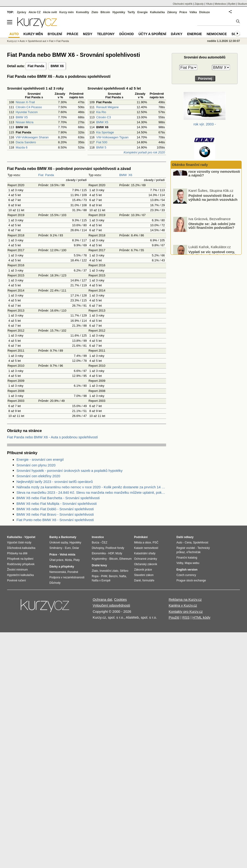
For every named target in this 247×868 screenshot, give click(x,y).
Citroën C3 (104, 117)
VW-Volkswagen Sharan (32, 137)
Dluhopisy (98, 548)
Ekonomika (99, 553)
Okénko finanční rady (190, 165)
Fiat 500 (102, 142)
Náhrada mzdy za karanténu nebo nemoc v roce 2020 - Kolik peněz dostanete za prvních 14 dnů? (91, 487)
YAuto (209, 4)
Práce (183, 12)
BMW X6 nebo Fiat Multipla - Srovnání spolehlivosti (57, 504)
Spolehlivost (201, 543)
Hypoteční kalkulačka (20, 575)
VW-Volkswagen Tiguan (112, 137)
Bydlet (232, 4)
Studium (242, 4)
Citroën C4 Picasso (29, 107)
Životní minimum (17, 570)
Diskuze (205, 12)
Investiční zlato (109, 571)
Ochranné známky (145, 559)
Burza (95, 543)
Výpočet (30, 537)
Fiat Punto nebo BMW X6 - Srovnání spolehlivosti (55, 520)
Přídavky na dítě (17, 553)
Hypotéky (119, 12)
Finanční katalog (187, 558)
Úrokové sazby (59, 543)
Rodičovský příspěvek (21, 564)
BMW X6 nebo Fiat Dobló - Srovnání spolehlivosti (55, 509)
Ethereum (125, 559)
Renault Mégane (107, 107)
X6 (130, 175)
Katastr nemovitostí (146, 548)
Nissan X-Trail (25, 102)
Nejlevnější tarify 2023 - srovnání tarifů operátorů (55, 482)
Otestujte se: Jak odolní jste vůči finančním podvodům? (212, 236)
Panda (50, 175)
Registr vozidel (186, 548)
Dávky (177, 34)
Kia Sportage (105, 132)
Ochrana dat (102, 599)
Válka (193, 12)
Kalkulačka (157, 12)
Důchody (55, 583)
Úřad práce (56, 560)
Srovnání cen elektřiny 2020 (38, 476)
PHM (104, 576)
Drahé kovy (99, 565)
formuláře (148, 580)
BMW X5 (22, 117)
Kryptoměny (99, 559)
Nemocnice (217, 34)
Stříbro (124, 571)
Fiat (41, 175)
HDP (111, 553)
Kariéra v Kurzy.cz (183, 605)
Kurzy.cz (12, 41)
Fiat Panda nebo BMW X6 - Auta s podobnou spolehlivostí (52, 437)
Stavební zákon (144, 575)
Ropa (95, 576)
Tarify (131, 12)
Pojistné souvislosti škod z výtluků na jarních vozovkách (213, 208)
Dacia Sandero (26, 142)
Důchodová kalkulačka (21, 548)
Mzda (68, 560)
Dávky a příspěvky (62, 567)
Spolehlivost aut (37, 41)
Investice (98, 537)
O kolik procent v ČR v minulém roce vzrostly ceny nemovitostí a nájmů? (215, 182)
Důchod (126, 34)
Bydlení (55, 34)
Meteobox (220, 4)
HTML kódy (201, 617)
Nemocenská (58, 572)
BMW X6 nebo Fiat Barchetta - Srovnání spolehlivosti (58, 498)
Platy (77, 560)
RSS (186, 617)
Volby (180, 563)
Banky (54, 537)
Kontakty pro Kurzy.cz (186, 611)
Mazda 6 (22, 147)
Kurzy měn (66, 12)
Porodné (73, 572)
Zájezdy (199, 4)
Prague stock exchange (191, 580)
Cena (188, 543)
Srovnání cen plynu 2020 (36, 465)
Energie (143, 12)
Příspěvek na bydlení (20, 559)
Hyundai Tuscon (27, 112)
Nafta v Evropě (101, 580)
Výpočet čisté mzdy (19, 543)
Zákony (172, 12)
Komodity (82, 12)
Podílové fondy (115, 548)
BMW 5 (101, 147)
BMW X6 (57, 66)
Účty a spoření (152, 34)
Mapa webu (192, 563)
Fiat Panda (36, 66)
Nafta (123, 576)
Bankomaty (69, 537)
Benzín (113, 576)
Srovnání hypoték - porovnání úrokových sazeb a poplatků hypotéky (70, 471)
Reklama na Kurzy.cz (185, 599)
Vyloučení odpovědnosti (111, 605)
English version (187, 570)
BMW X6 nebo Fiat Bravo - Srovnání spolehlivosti (55, 514)
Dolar (76, 548)
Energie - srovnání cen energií (40, 459)
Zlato (95, 12)
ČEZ (104, 543)
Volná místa (67, 555)
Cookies (120, 599)
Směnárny (56, 548)
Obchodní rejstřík (183, 4)
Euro (68, 548)
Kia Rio (101, 112)
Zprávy (22, 12)
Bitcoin (105, 12)
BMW (123, 175)
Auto (22, 41)
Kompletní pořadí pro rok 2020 (144, 152)
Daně (137, 580)
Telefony (106, 34)
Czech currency (186, 575)
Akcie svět (50, 12)
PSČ (156, 543)
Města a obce (143, 543)
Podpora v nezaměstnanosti (67, 577)
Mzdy (88, 34)
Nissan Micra (25, 122)
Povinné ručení (16, 580)
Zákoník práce (143, 570)
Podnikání (141, 537)
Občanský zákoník (146, 564)
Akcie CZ (34, 12)
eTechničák (194, 552)
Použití (174, 617)
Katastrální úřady (145, 553)
